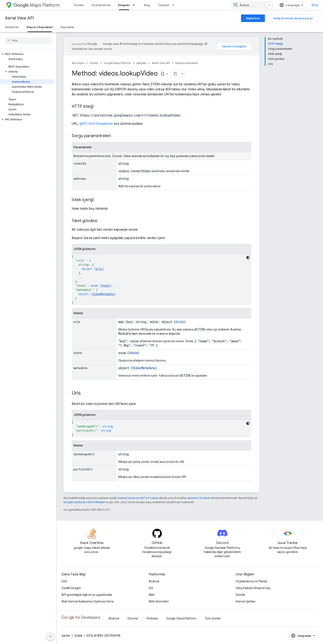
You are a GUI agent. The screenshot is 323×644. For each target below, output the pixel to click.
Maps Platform (37, 5)
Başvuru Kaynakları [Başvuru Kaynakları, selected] (40, 27)
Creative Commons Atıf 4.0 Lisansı (137, 498)
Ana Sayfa (78, 63)
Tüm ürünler (213, 618)
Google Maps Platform (117, 63)
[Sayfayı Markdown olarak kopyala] (176, 74)
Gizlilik (78, 636)
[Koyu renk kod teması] (248, 258)
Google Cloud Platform (181, 618)
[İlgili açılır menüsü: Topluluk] (174, 5)
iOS (151, 588)
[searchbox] (28, 40)
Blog (147, 5)
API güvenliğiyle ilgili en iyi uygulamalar (87, 595)
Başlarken (253, 18)
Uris (99, 269)
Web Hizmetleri (159, 601)
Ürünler (79, 5)
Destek (240, 595)
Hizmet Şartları (246, 601)
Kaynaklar (68, 27)
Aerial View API (19, 18)
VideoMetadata (103, 294)
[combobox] (252, 5)
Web (152, 595)
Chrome (133, 618)
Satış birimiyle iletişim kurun (293, 18)
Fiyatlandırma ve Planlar (252, 581)
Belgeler (141, 63)
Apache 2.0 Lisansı (199, 498)
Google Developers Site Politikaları (84, 502)
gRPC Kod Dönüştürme (96, 124)
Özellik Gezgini (71, 588)
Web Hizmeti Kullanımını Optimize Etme (88, 601)
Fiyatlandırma (101, 5)
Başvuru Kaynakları (187, 63)
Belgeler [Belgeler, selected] (124, 5)
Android (154, 581)
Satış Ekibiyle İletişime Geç (253, 588)
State (105, 286)
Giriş (315, 5)
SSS (64, 581)
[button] (27, 54)
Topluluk (163, 5)
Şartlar (66, 636)
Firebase (152, 618)
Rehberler (12, 27)
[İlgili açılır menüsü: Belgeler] (135, 5)
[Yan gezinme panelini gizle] (51, 636)
